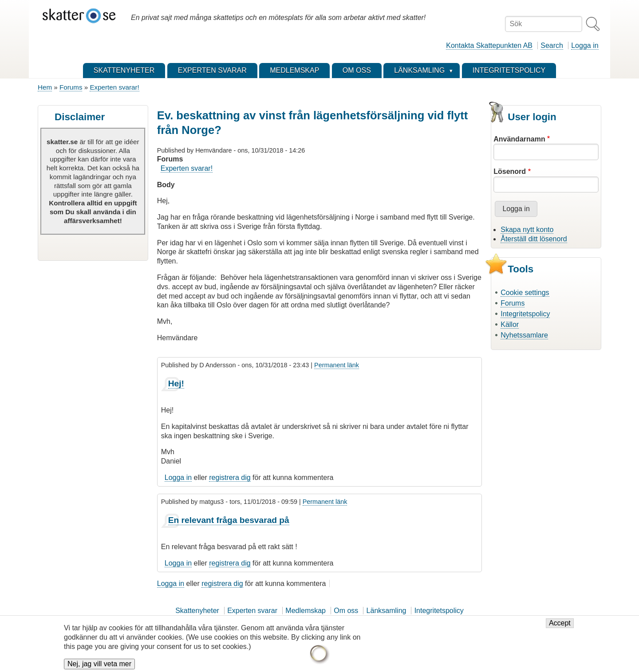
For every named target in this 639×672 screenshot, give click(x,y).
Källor (510, 324)
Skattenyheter (197, 611)
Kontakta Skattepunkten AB (489, 45)
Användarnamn (519, 139)
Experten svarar (252, 611)
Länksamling (387, 611)
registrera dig (230, 477)
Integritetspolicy (525, 314)
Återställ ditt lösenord (534, 239)
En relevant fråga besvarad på (229, 520)
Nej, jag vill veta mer (99, 665)
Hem (45, 87)
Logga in (585, 45)
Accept (560, 624)
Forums (71, 87)
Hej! (176, 383)
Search (552, 45)
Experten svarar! (114, 87)
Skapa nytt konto (527, 230)
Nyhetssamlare (524, 335)
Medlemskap (306, 611)
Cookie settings (525, 293)
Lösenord (510, 171)
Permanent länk (337, 365)
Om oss (346, 611)
